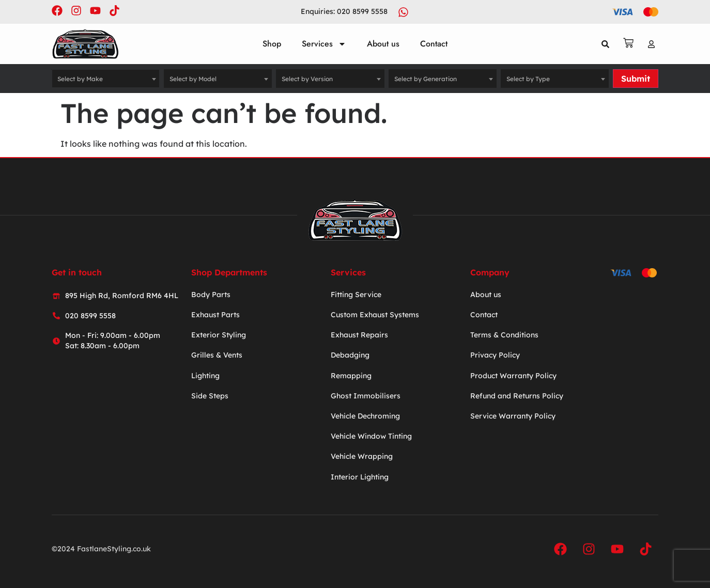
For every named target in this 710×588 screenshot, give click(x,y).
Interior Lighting (360, 477)
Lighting (205, 376)
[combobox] (106, 79)
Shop (272, 44)
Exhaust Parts (215, 315)
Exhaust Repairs (359, 335)
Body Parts (211, 295)
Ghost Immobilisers (366, 396)
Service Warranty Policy (513, 416)
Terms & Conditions (504, 335)
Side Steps (210, 396)
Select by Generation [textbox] (426, 79)
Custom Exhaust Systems (375, 315)
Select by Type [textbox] (528, 79)
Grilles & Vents (217, 355)
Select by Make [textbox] (80, 79)
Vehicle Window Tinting (371, 436)
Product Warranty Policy (513, 376)
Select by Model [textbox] (193, 79)
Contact (434, 44)
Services (324, 44)
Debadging (350, 355)
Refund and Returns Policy (517, 396)
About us (383, 44)
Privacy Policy (495, 355)
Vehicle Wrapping (362, 456)
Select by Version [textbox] (307, 79)
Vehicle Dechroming (365, 416)
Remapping (351, 376)
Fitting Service (356, 295)
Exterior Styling (219, 335)
